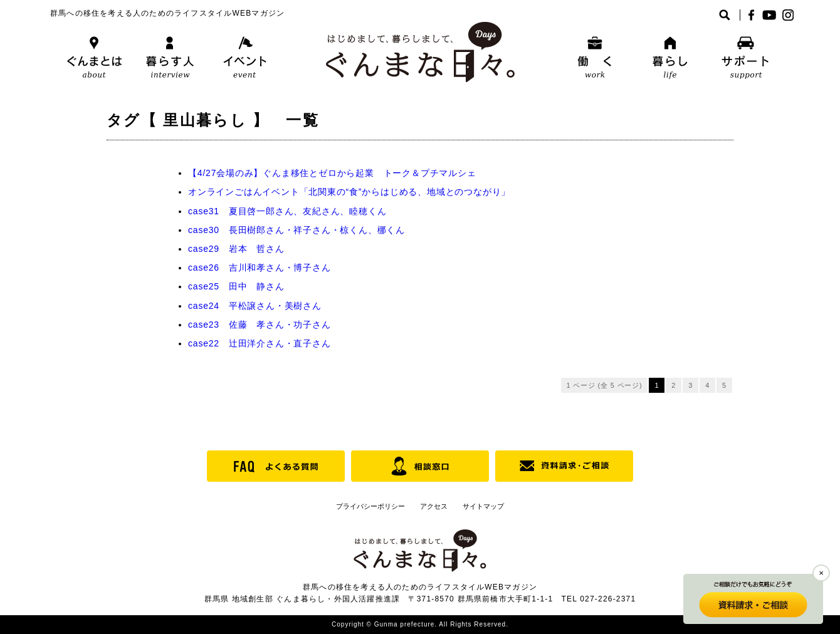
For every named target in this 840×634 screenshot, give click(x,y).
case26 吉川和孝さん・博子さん (260, 268)
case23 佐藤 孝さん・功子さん (260, 325)
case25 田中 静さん (236, 286)
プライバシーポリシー (370, 506)
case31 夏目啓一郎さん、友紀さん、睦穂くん (287, 211)
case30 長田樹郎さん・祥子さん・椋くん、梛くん (297, 230)
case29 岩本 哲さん (236, 249)
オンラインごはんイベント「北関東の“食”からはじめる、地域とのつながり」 (349, 192)
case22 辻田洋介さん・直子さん (260, 343)
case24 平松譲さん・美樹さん (255, 306)
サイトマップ (483, 506)
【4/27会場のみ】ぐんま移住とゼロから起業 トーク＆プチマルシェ (332, 173)
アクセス (434, 506)
